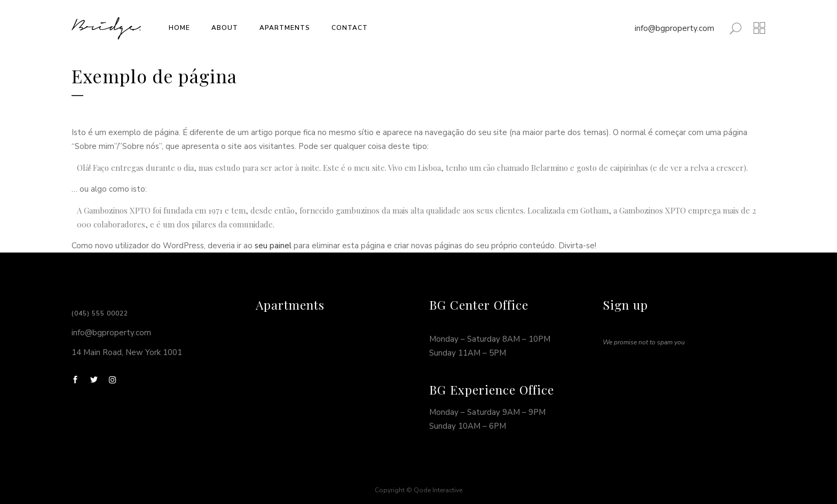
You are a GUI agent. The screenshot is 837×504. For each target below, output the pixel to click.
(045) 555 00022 (100, 313)
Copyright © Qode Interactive (418, 490)
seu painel (273, 246)
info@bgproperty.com (674, 28)
